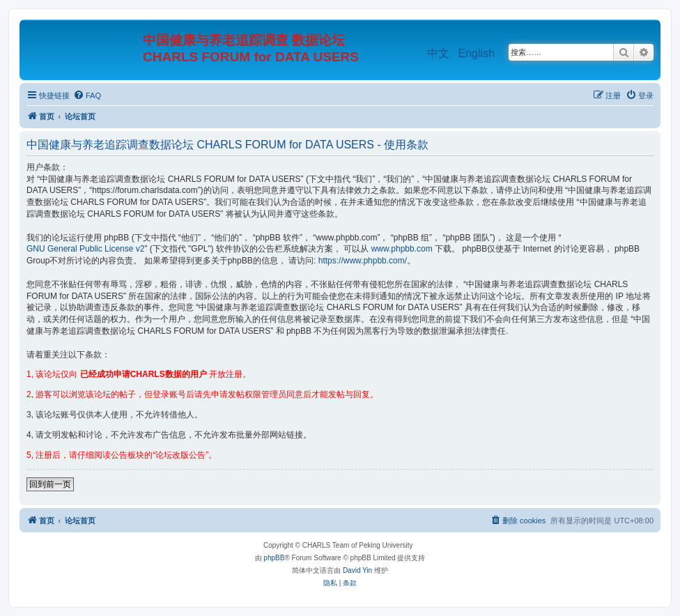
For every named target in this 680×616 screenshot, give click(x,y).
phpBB (274, 558)
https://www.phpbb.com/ (363, 261)
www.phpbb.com (402, 249)
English (477, 53)
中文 (438, 53)
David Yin (357, 570)
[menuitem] (87, 95)
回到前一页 (50, 484)
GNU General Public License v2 (85, 249)
